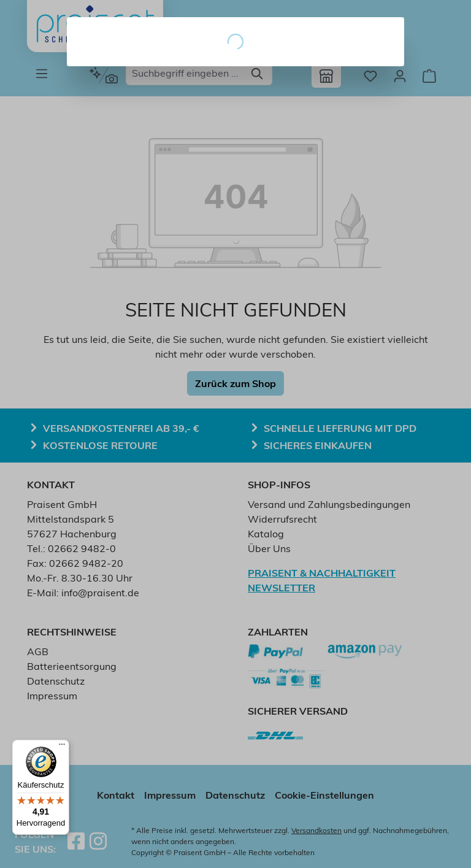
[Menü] (62, 747)
